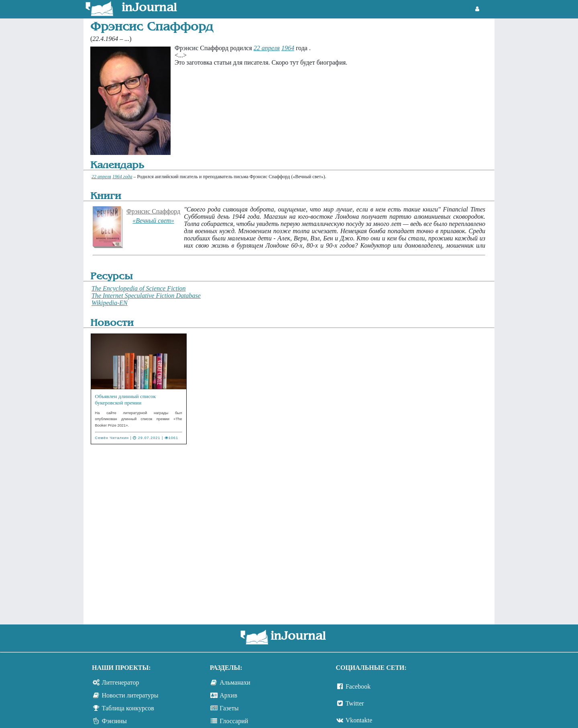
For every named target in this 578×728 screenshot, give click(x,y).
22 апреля (267, 48)
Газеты (229, 708)
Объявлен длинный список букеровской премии (126, 400)
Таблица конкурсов (128, 708)
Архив (228, 695)
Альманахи (235, 682)
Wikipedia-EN (110, 303)
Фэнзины (114, 721)
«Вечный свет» (153, 221)
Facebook (358, 686)
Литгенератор (121, 682)
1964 (288, 48)
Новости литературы (130, 695)
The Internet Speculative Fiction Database (146, 296)
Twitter (355, 703)
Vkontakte (359, 720)
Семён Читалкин (112, 438)
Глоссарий (234, 721)
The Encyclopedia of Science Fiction (139, 288)
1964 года (122, 177)
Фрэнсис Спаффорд (153, 211)
